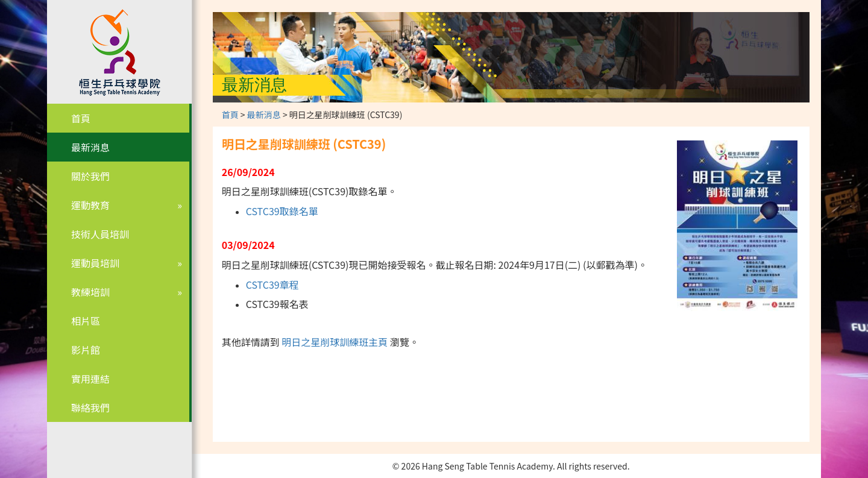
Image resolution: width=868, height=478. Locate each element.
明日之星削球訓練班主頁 (335, 342)
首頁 (81, 118)
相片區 (86, 321)
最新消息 (90, 147)
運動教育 (90, 205)
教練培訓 (90, 292)
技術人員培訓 (100, 234)
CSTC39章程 (272, 285)
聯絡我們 (90, 407)
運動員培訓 (95, 263)
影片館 (86, 350)
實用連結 (90, 379)
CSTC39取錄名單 (282, 211)
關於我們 (90, 176)
